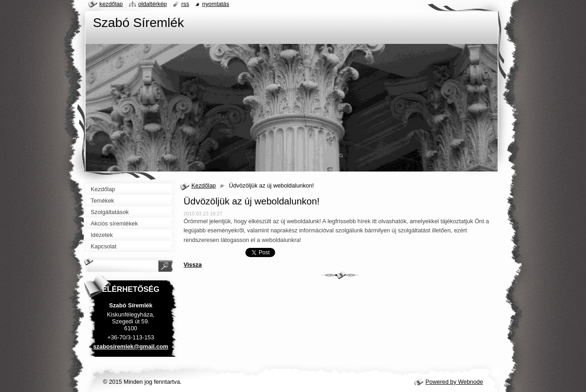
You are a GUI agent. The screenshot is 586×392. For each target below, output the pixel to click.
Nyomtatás (216, 4)
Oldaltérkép (153, 4)
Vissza (193, 265)
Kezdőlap (203, 185)
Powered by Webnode (454, 382)
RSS (185, 4)
